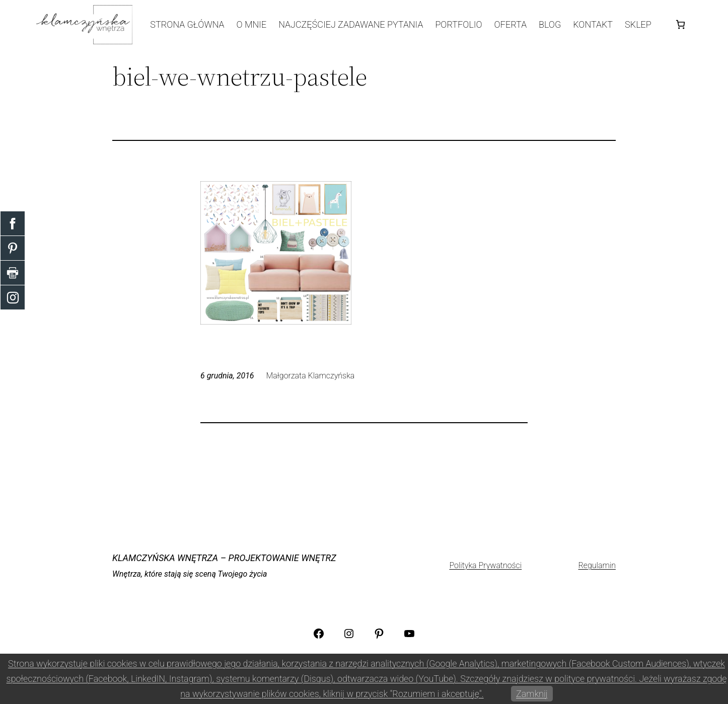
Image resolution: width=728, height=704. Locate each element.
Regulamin (597, 565)
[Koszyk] (680, 24)
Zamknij (532, 694)
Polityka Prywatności (485, 565)
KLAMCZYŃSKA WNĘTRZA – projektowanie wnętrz (224, 558)
